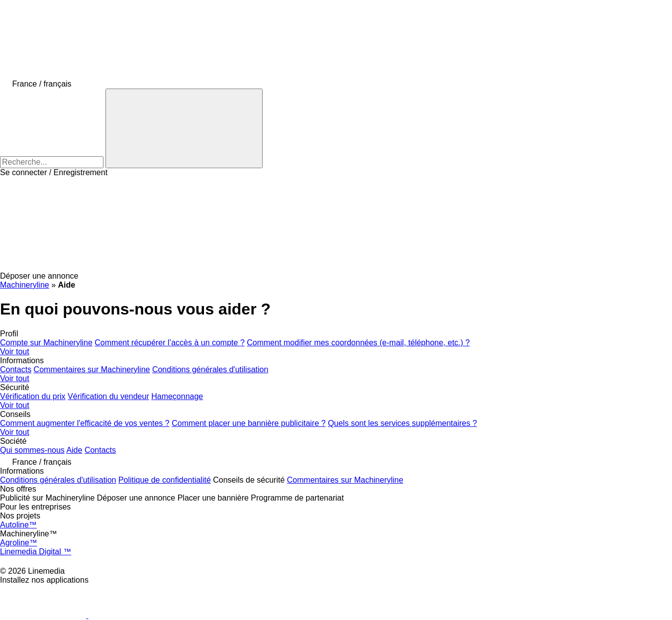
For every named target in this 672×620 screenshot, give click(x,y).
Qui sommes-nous (32, 450)
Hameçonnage (177, 396)
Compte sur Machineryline (46, 343)
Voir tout (15, 352)
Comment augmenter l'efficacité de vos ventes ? (85, 423)
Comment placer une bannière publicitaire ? (249, 423)
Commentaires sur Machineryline (92, 369)
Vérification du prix (33, 396)
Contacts (16, 369)
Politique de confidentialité (165, 480)
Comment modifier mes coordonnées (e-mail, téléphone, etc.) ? (358, 343)
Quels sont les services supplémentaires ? (402, 423)
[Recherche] (184, 128)
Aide (74, 450)
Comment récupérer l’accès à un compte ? (169, 343)
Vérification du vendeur (108, 396)
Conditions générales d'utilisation (210, 369)
